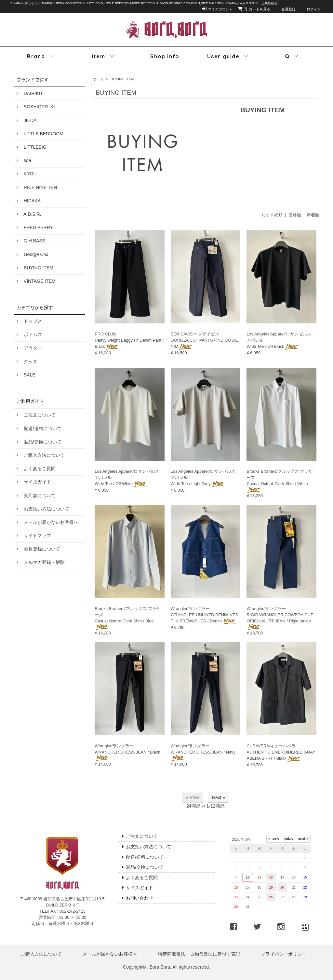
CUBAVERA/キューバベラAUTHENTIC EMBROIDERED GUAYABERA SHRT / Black (281, 752)
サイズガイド (34, 482)
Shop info (165, 56)
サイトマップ (34, 536)
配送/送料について (39, 429)
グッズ (27, 361)
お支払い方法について (43, 509)
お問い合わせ (138, 898)
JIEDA (27, 120)
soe (24, 160)
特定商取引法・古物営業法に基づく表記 (199, 954)
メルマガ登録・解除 (41, 562)
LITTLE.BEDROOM (40, 134)
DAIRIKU (29, 93)
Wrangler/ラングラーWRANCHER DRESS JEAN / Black (127, 752)
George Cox (32, 254)
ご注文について (36, 415)
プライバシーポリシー (284, 954)
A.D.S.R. (29, 214)
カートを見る (254, 9)
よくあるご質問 (36, 469)
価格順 (295, 215)
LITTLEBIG (32, 147)
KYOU (27, 174)
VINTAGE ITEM (36, 281)
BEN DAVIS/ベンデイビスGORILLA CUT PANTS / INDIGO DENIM (204, 340)
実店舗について (36, 496)
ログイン (310, 9)
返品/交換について (39, 442)
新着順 (313, 215)
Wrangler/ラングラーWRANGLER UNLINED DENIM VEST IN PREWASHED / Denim (205, 615)
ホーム (98, 79)
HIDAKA (29, 201)
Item (98, 56)
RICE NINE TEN (37, 187)
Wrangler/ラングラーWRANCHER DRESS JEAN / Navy (203, 752)
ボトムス (29, 334)
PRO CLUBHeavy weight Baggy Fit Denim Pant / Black (129, 340)
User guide (223, 56)
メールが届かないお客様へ (47, 522)
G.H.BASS (31, 241)
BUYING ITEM (35, 268)
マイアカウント (218, 9)
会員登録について (38, 549)
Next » (219, 797)
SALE (26, 375)
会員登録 (285, 9)
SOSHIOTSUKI (36, 107)
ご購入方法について (41, 455)
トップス (29, 321)
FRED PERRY (35, 227)
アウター (29, 348)
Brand (36, 56)
